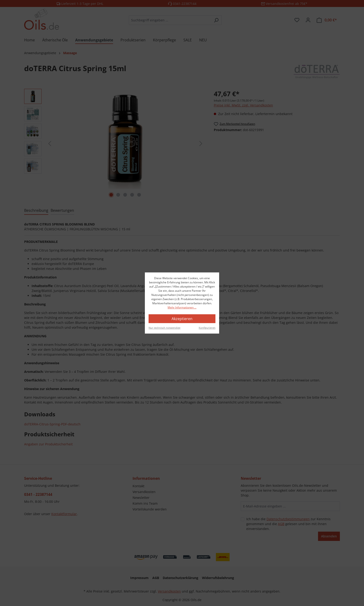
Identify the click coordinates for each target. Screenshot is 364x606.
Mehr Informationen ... (182, 307)
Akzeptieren (182, 319)
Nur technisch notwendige (164, 328)
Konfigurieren (207, 328)
